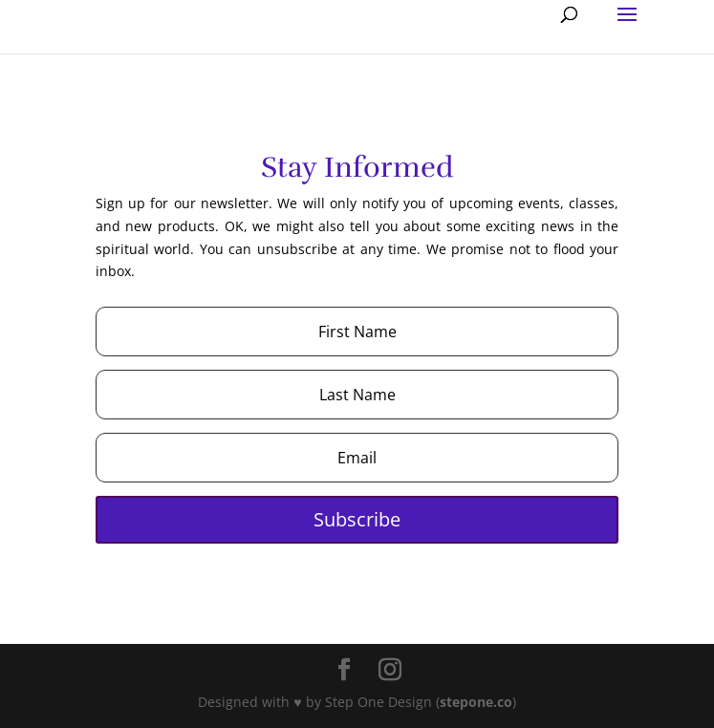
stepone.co (476, 702)
